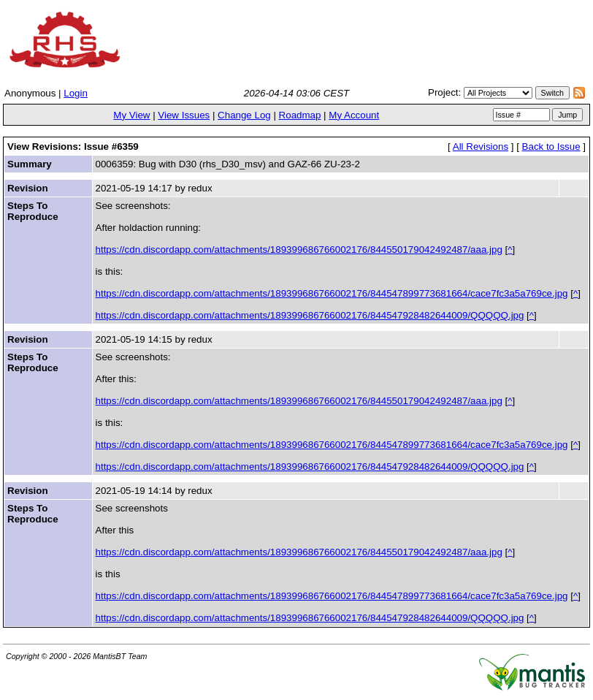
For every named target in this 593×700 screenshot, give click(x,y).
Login (76, 93)
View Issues (184, 115)
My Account (354, 115)
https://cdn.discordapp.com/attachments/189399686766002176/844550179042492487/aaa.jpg (299, 250)
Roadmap (300, 115)
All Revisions (481, 147)
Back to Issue (551, 147)
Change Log (244, 115)
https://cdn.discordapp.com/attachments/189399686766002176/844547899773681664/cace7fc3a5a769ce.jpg (332, 293)
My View (131, 115)
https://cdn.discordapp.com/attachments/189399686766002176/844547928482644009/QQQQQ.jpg (310, 315)
